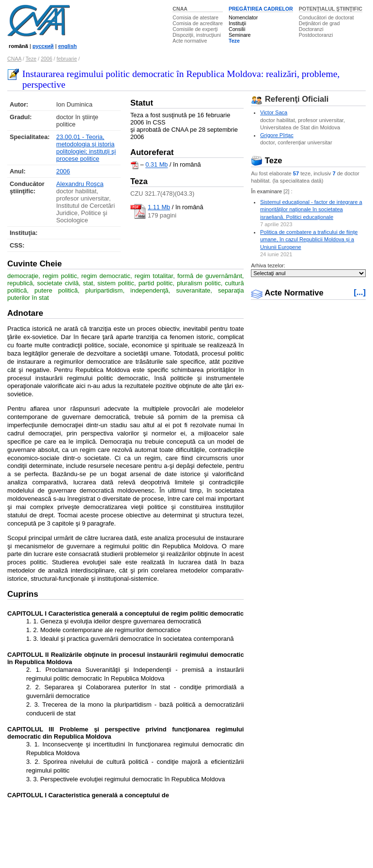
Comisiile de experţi (195, 29)
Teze (234, 41)
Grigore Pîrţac (277, 135)
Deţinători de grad (319, 23)
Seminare (240, 35)
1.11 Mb (159, 207)
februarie (67, 59)
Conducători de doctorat (326, 17)
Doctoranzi (311, 29)
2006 (47, 59)
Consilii (237, 29)
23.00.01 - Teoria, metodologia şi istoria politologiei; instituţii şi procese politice (86, 148)
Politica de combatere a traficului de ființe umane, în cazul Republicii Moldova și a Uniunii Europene (309, 240)
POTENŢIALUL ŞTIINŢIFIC (331, 9)
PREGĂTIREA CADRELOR (261, 9)
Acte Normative (287, 293)
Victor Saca (274, 112)
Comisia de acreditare (198, 23)
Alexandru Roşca (80, 184)
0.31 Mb (156, 165)
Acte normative (190, 41)
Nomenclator (243, 17)
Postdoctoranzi (316, 35)
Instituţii (237, 23)
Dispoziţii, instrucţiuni (197, 35)
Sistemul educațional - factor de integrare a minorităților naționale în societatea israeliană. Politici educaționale (311, 209)
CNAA (180, 9)
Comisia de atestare (195, 17)
